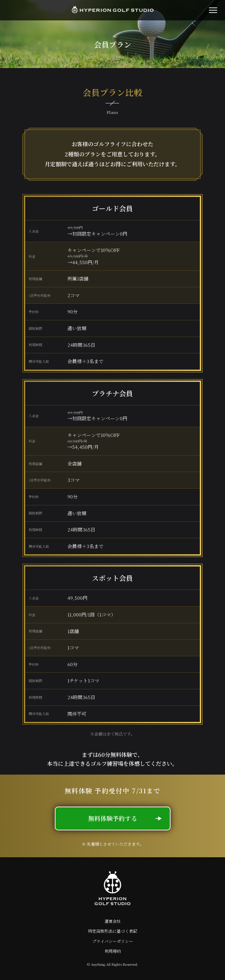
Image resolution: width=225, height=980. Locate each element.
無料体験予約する (125, 818)
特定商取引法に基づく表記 (113, 931)
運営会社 (113, 921)
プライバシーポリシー (113, 941)
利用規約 (113, 951)
